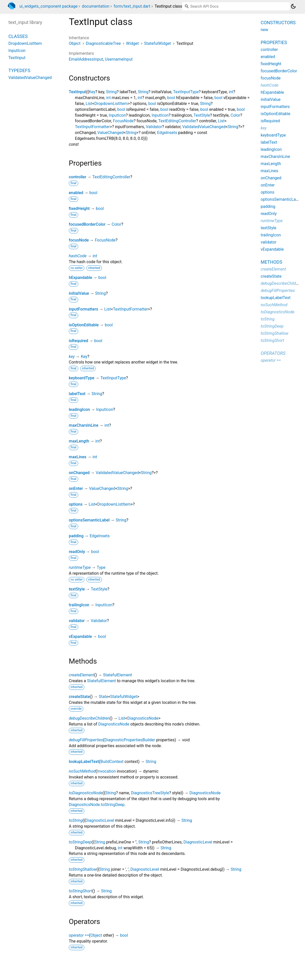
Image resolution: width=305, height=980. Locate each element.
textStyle (77, 589)
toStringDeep (80, 842)
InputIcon (117, 115)
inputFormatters (83, 309)
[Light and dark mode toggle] (293, 6)
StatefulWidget (158, 43)
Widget (132, 43)
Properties (274, 42)
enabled (76, 193)
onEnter (76, 488)
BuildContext (112, 762)
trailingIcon (79, 605)
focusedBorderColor (87, 224)
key (72, 357)
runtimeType (80, 567)
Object (75, 43)
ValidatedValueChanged (204, 127)
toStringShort (81, 891)
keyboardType (82, 378)
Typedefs (19, 70)
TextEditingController (177, 121)
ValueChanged (110, 133)
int (231, 92)
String (111, 92)
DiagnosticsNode (143, 718)
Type (101, 567)
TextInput (77, 92)
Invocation (106, 771)
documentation (96, 6)
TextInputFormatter (92, 127)
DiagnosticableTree (103, 43)
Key (92, 92)
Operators (273, 353)
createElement (82, 675)
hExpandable (81, 278)
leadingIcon (79, 410)
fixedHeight (79, 209)
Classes (18, 36)
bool (171, 98)
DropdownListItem (111, 104)
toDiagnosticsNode (86, 793)
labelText (77, 394)
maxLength (79, 441)
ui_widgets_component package (48, 6)
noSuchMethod (82, 771)
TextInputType (186, 92)
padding (76, 536)
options (76, 504)
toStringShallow (83, 869)
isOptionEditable (84, 325)
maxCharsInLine (84, 425)
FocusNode (123, 121)
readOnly (77, 552)
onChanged (79, 473)
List (89, 104)
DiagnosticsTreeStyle (150, 793)
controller (78, 177)
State (104, 697)
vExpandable (80, 636)
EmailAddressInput (86, 59)
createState (79, 697)
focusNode (79, 240)
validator (77, 621)
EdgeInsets (167, 133)
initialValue (79, 293)
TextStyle (202, 115)
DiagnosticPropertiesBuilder (130, 740)
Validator (154, 127)
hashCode (78, 256)
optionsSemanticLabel (89, 520)
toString (76, 820)
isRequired (78, 341)
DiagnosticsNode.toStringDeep (97, 805)
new (264, 30)
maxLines (78, 457)
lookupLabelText (84, 762)
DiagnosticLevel (100, 820)
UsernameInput (119, 59)
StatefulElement (118, 675)
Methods (271, 262)
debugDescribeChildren (89, 718)
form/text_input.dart (132, 6)
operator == (79, 935)
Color (235, 115)
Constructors (278, 23)
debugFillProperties (86, 740)
